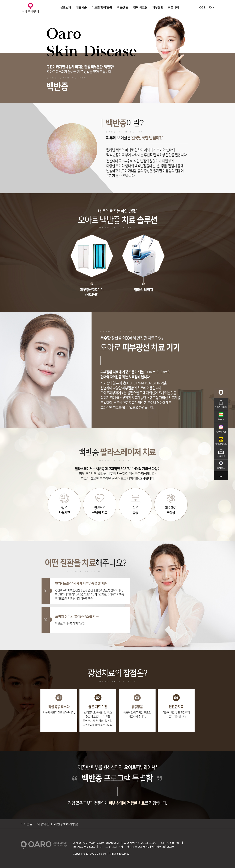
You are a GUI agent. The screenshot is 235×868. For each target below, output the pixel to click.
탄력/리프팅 (140, 8)
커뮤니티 (173, 8)
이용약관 (43, 824)
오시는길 (27, 824)
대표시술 (81, 8)
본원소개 (66, 8)
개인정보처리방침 (66, 824)
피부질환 (158, 8)
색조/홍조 (123, 8)
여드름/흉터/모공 (102, 8)
